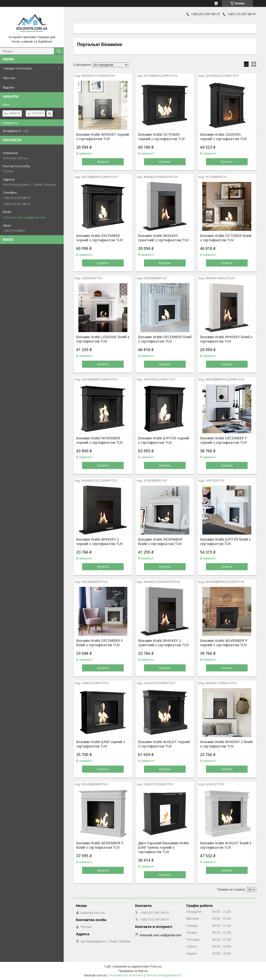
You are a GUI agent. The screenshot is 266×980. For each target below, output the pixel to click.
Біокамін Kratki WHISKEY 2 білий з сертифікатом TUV (226, 744)
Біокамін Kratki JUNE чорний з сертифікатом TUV (101, 744)
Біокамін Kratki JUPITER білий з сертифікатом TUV (225, 542)
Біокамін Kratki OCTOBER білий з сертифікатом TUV (226, 238)
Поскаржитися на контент (126, 975)
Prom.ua (156, 967)
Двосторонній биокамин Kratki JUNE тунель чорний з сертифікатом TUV (163, 847)
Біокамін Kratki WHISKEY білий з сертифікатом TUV (226, 339)
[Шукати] (59, 51)
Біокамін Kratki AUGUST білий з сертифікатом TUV (226, 845)
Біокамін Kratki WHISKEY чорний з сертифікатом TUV (103, 137)
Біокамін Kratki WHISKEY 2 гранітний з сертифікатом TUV (163, 643)
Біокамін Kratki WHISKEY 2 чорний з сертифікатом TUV (99, 542)
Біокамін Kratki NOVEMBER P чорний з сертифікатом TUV (224, 643)
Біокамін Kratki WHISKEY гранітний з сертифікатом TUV (163, 238)
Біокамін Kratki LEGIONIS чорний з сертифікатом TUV (223, 137)
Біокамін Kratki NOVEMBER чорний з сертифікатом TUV (99, 440)
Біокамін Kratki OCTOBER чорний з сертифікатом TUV (161, 137)
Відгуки (9, 87)
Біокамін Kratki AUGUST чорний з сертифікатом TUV (164, 744)
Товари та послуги (17, 68)
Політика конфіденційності (164, 975)
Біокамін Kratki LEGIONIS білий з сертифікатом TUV (103, 339)
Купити (103, 162)
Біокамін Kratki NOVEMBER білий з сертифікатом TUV (160, 542)
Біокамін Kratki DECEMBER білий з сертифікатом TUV (165, 339)
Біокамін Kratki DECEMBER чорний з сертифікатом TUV (99, 238)
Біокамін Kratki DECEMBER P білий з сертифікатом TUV (100, 643)
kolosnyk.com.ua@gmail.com (24, 217)
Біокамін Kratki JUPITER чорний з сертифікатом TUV (164, 440)
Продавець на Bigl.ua (133, 971)
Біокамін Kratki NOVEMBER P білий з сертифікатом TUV (100, 845)
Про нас (9, 78)
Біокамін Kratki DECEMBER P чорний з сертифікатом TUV (224, 440)
